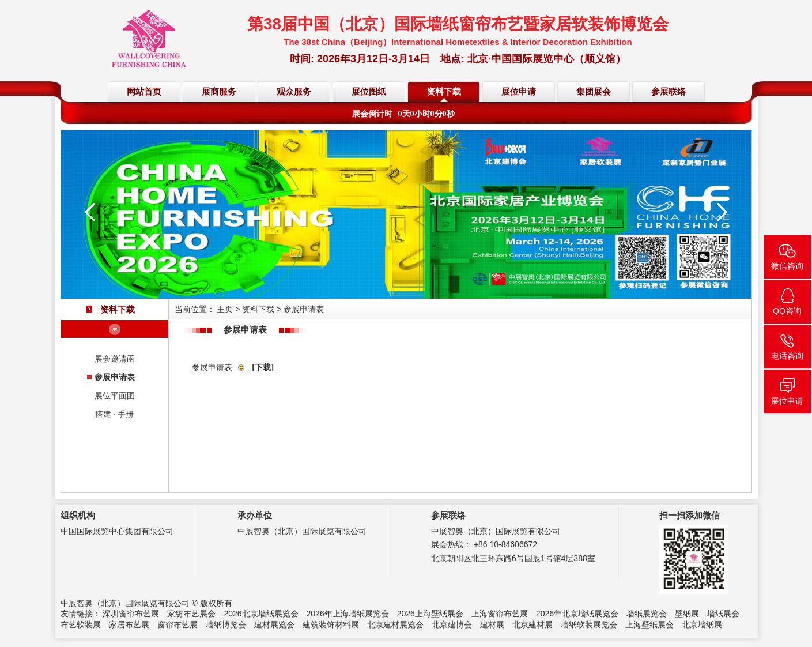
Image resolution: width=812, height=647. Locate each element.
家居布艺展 (129, 625)
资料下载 (444, 92)
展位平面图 (115, 396)
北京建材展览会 (395, 625)
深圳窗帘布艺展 (131, 614)
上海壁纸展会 (649, 625)
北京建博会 (452, 625)
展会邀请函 (115, 359)
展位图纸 (369, 92)
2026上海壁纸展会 (430, 614)
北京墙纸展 (702, 625)
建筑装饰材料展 (331, 625)
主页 (225, 309)
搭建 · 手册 (115, 414)
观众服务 (294, 92)
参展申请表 (115, 377)
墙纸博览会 (226, 625)
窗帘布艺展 (177, 625)
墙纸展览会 (647, 614)
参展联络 (669, 92)
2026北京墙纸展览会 (261, 614)
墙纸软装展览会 (589, 625)
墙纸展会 (723, 614)
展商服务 (219, 92)
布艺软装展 (81, 625)
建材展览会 (274, 625)
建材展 (492, 625)
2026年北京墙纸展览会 (577, 614)
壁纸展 (687, 614)
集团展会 (594, 92)
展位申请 (519, 92)
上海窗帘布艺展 (500, 614)
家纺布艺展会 (191, 614)
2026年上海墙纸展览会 (348, 614)
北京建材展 (532, 625)
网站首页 (144, 92)
